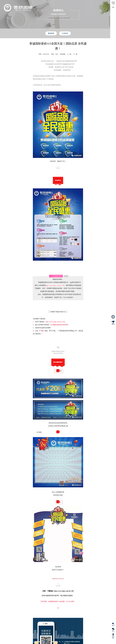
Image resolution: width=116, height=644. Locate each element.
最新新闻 (51, 33)
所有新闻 (63, 54)
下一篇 (75, 54)
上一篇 (69, 54)
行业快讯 (65, 33)
